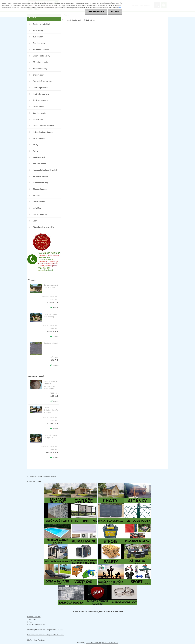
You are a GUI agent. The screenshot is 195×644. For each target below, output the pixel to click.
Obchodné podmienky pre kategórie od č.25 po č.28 (45, 635)
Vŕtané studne (39, 107)
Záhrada (36, 195)
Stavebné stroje (39, 113)
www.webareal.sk (50, 476)
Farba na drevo (39, 138)
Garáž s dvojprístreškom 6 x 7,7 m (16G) (51, 410)
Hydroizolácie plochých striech (45, 170)
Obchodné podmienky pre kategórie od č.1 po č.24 (45, 630)
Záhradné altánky (40, 68)
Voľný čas (37, 208)
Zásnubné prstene (40, 189)
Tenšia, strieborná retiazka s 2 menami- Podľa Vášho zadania (50, 385)
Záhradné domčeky (41, 62)
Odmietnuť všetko (96, 12)
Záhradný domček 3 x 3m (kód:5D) (51, 316)
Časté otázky (31, 619)
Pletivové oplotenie (41, 100)
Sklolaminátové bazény (42, 81)
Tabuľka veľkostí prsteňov (36, 640)
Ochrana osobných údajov (36, 624)
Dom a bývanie (39, 202)
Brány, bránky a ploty (41, 56)
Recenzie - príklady (34, 617)
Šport (35, 221)
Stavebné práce (39, 43)
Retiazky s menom (40, 176)
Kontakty (30, 622)
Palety (36, 151)
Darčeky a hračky (40, 214)
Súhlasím (115, 12)
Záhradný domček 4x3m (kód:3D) (50, 436)
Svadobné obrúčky (40, 183)
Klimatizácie (38, 119)
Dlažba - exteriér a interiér (43, 126)
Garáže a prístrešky (41, 88)
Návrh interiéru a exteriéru (44, 227)
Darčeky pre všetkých (42, 24)
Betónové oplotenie (41, 49)
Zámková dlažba (39, 164)
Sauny (35, 145)
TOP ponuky (38, 37)
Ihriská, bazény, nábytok (43, 132)
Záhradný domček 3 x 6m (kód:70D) (51, 286)
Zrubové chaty (39, 75)
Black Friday (38, 30)
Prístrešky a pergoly (41, 94)
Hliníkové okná (39, 157)
